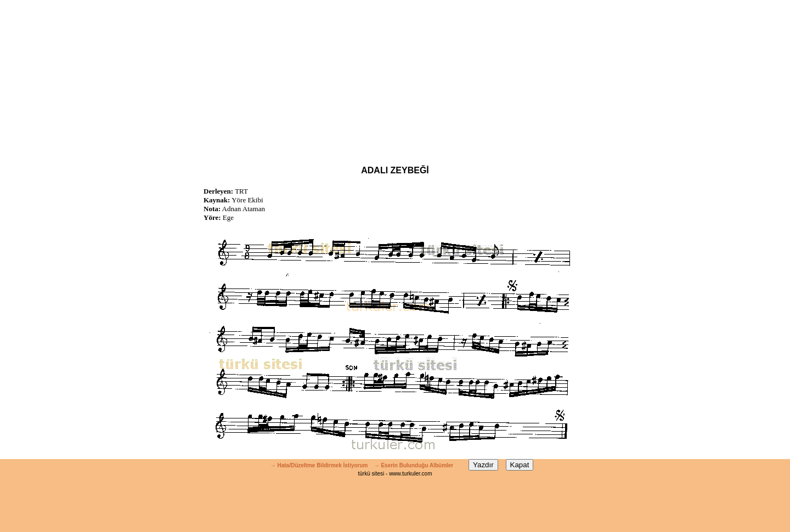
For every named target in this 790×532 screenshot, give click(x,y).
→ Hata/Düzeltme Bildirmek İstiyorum (319, 465)
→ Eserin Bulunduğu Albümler (414, 465)
